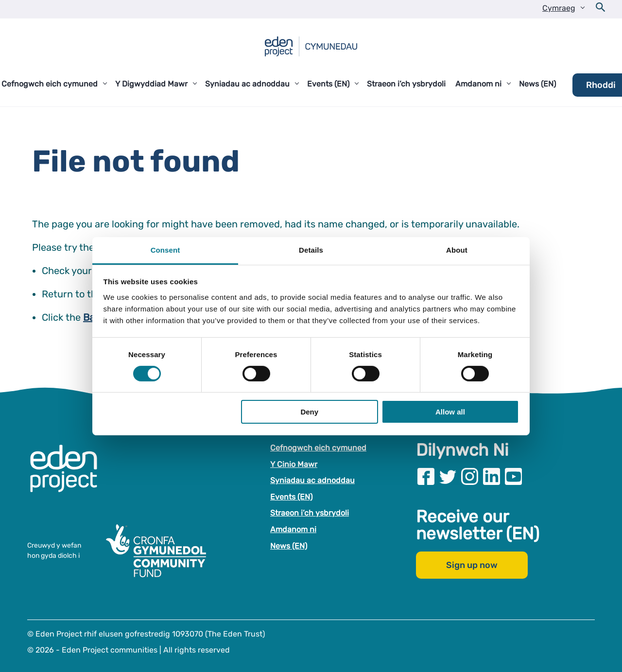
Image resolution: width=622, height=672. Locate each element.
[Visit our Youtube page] (513, 476)
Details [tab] (311, 250)
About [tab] (457, 250)
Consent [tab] (165, 250)
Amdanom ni (293, 529)
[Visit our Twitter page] (448, 476)
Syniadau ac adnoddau (312, 480)
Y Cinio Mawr (294, 464)
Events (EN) (291, 497)
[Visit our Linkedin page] (492, 476)
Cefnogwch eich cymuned (318, 448)
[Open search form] (601, 9)
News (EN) (289, 546)
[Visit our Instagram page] (470, 476)
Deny (309, 412)
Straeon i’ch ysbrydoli (310, 513)
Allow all (450, 412)
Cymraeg (559, 8)
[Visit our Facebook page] (426, 476)
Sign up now (472, 565)
